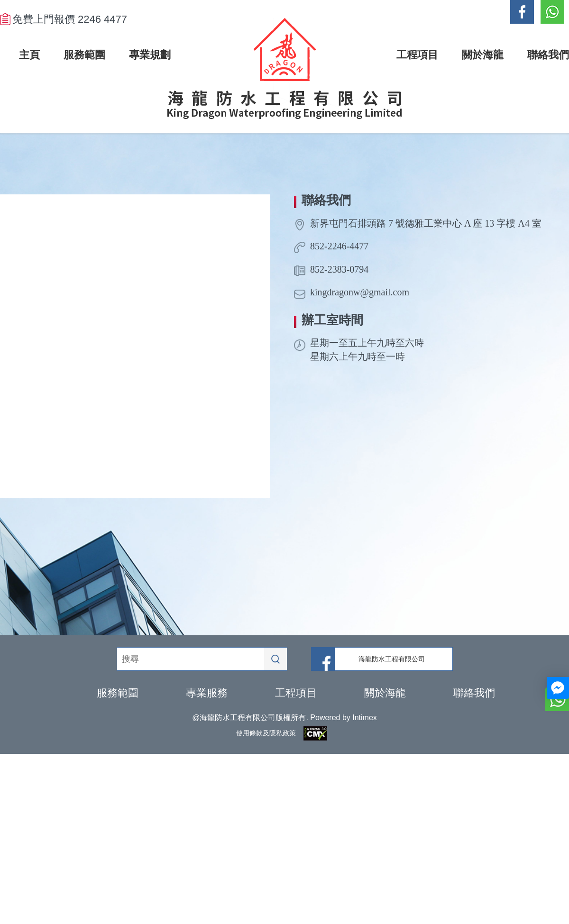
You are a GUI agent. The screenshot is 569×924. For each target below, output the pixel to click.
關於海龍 (385, 693)
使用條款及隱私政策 (266, 733)
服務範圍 (118, 693)
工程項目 (296, 693)
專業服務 (207, 693)
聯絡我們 (474, 693)
